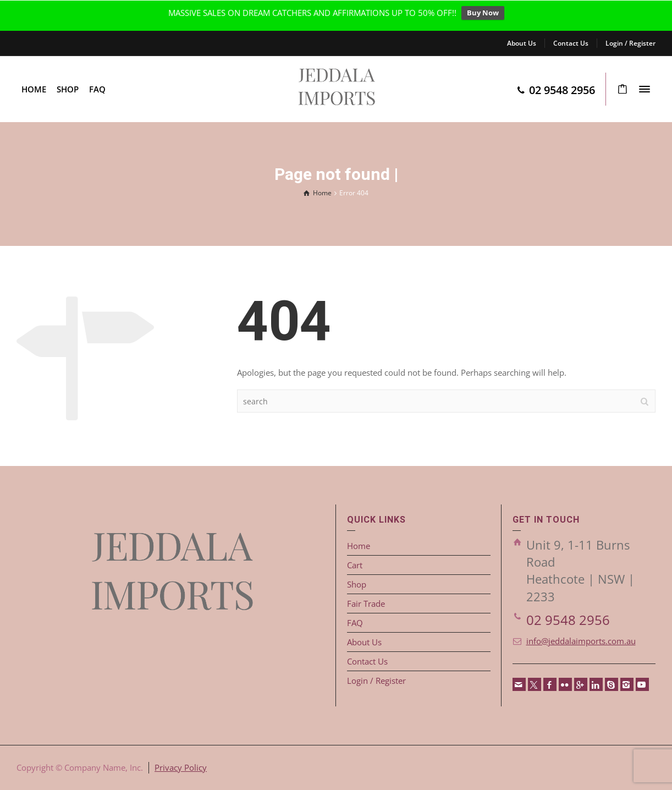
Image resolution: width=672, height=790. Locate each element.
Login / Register (630, 43)
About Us (522, 43)
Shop (357, 584)
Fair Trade (366, 604)
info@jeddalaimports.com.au (581, 641)
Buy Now (483, 13)
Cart (355, 565)
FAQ (355, 623)
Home (359, 546)
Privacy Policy (181, 767)
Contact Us (571, 43)
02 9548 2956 (568, 620)
